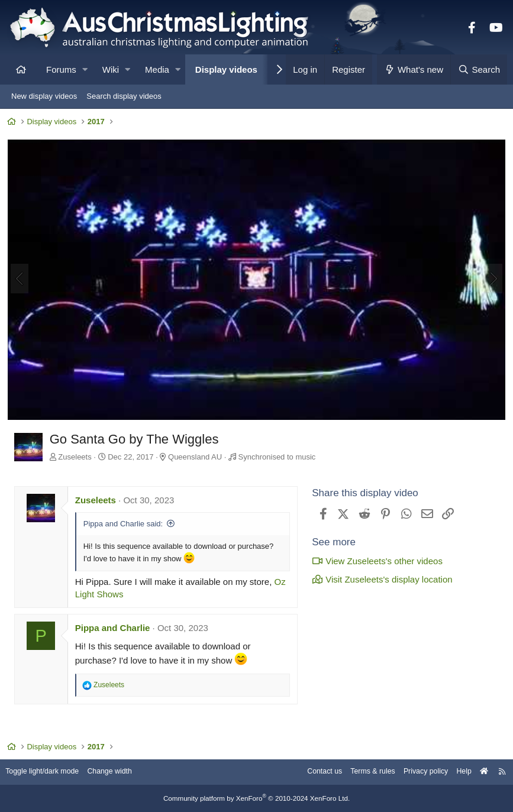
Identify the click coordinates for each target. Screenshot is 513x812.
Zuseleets (77, 456)
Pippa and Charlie (114, 628)
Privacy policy (417, 772)
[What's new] (414, 69)
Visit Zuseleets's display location (380, 579)
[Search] (479, 69)
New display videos (44, 96)
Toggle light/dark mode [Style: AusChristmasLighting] (50, 772)
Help (457, 772)
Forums (61, 69)
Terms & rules (361, 772)
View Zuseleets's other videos (375, 561)
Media (157, 69)
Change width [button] (121, 772)
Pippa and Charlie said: (125, 524)
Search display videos (124, 96)
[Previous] (21, 280)
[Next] (492, 280)
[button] (85, 69)
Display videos (226, 69)
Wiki (111, 69)
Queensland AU (197, 456)
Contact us (311, 772)
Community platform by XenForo (257, 798)
